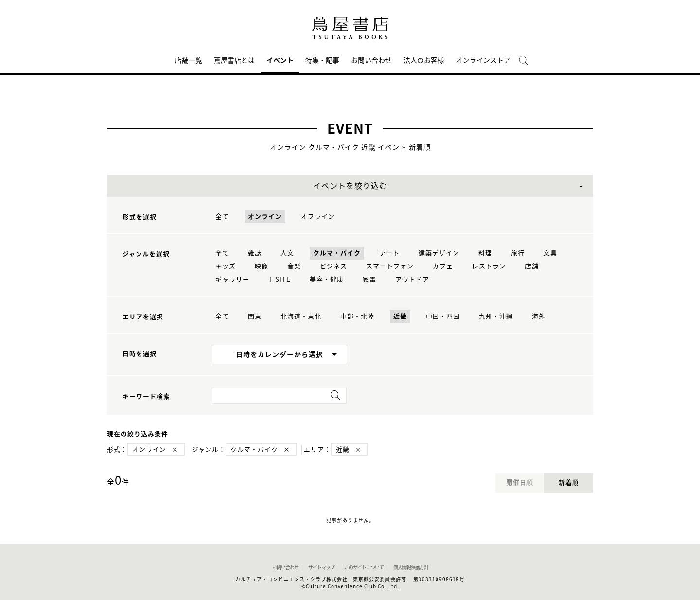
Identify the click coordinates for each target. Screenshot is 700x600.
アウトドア (412, 279)
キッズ (226, 266)
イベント (280, 60)
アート (390, 253)
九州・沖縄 (496, 316)
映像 (262, 266)
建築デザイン (439, 253)
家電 (369, 279)
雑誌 (255, 253)
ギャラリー (232, 279)
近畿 (400, 316)
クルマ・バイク (337, 253)
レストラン (489, 266)
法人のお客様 (424, 60)
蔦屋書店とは (234, 60)
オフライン (318, 217)
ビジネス (333, 266)
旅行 (518, 253)
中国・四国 (443, 316)
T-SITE (280, 279)
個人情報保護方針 (411, 567)
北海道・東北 (301, 316)
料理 (485, 253)
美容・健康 (327, 279)
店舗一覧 (189, 60)
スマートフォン (390, 266)
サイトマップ (321, 567)
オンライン (265, 217)
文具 (550, 253)
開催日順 (520, 483)
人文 (287, 253)
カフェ (443, 266)
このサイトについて (364, 567)
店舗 (532, 266)
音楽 (294, 266)
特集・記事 (322, 60)
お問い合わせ (371, 60)
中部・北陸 (357, 316)
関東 (255, 316)
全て (222, 217)
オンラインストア (483, 60)
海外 (539, 316)
